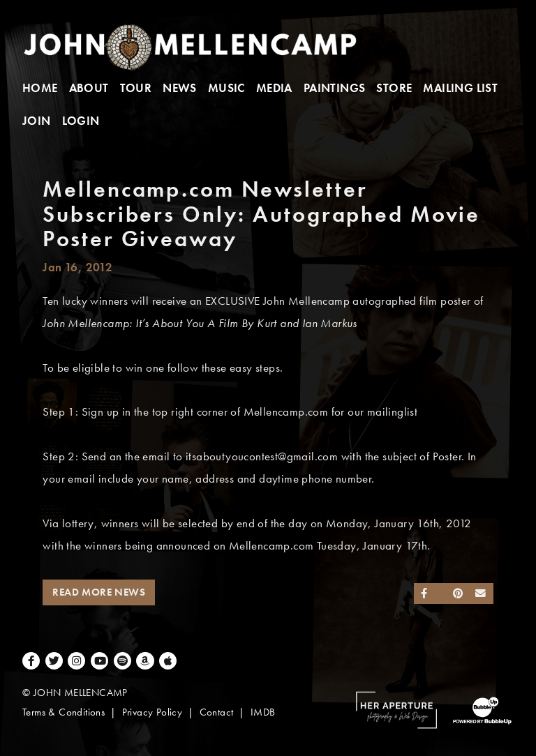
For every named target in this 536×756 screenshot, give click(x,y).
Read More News (99, 592)
